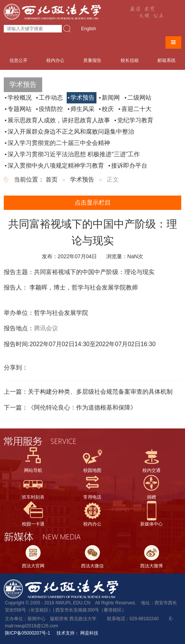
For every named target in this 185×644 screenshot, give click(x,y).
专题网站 (20, 109)
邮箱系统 (167, 60)
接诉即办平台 (129, 166)
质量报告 (92, 60)
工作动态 (51, 98)
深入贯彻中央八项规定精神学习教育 (56, 166)
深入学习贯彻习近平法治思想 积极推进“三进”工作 (74, 154)
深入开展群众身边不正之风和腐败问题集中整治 (71, 132)
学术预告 (83, 98)
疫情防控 (51, 109)
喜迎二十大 (136, 109)
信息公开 (18, 60)
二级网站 (139, 98)
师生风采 (83, 109)
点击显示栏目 (93, 203)
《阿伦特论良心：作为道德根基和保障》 (82, 408)
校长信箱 (130, 60)
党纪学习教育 (135, 120)
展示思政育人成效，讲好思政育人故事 (59, 120)
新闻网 (111, 98)
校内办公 (55, 60)
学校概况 (20, 98)
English (88, 29)
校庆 (108, 109)
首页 (52, 179)
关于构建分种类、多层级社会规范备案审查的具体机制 (100, 392)
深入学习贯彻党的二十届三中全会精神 (59, 143)
